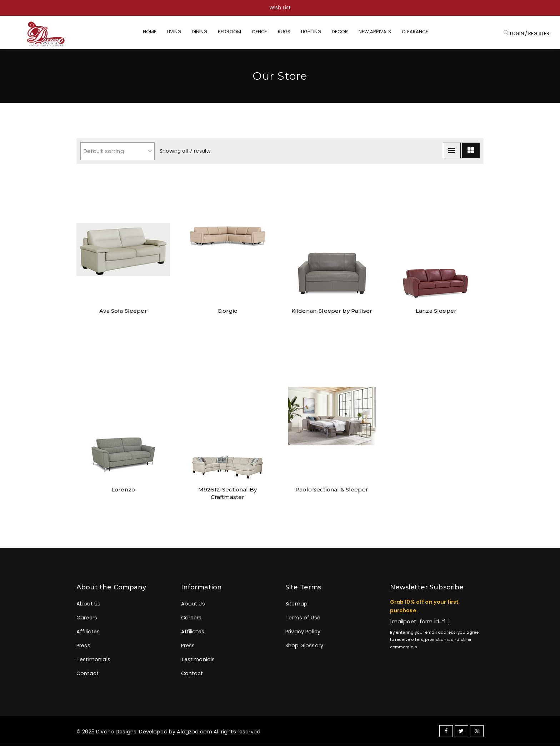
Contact (87, 675)
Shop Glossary (304, 647)
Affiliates (88, 633)
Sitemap (296, 605)
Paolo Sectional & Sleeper (332, 491)
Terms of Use (303, 619)
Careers (87, 619)
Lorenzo (123, 491)
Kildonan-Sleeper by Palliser (332, 312)
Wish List (280, 8)
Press (83, 647)
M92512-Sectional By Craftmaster (228, 491)
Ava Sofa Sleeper (123, 312)
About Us (88, 605)
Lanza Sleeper (436, 312)
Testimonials (93, 661)
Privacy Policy (303, 633)
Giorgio (227, 312)
